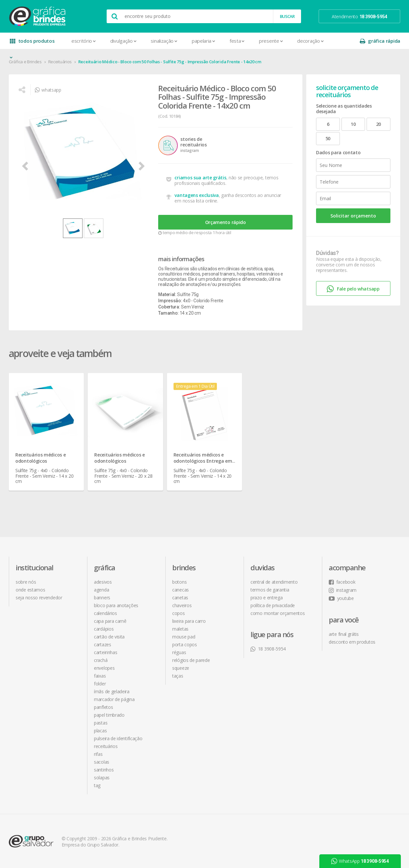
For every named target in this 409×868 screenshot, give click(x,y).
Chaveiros (182, 605)
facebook (342, 582)
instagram (343, 590)
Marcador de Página (114, 699)
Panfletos (103, 707)
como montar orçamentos (278, 613)
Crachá (101, 660)
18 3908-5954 (268, 649)
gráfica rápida (380, 41)
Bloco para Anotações (116, 605)
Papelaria (204, 41)
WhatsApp (360, 861)
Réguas (179, 652)
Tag (97, 785)
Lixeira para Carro (189, 621)
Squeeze (181, 668)
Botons (179, 582)
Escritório (84, 41)
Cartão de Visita (109, 637)
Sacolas (102, 762)
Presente (271, 41)
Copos (179, 613)
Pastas (101, 723)
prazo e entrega (267, 598)
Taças (178, 676)
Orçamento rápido (226, 222)
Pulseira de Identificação (118, 738)
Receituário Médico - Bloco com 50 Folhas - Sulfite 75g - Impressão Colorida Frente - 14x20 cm (170, 62)
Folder (100, 684)
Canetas (180, 598)
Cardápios (104, 629)
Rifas (98, 754)
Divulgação (123, 41)
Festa (237, 41)
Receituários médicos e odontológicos (40, 458)
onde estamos (30, 590)
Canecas (181, 590)
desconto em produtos (352, 642)
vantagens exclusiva (197, 195)
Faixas (100, 676)
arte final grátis (344, 634)
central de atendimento (274, 582)
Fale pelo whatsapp (353, 289)
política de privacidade (273, 605)
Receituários (60, 62)
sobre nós (26, 582)
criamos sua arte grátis (200, 178)
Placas (100, 731)
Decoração (310, 41)
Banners (102, 598)
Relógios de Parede (191, 660)
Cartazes (103, 644)
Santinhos (104, 770)
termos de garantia (270, 590)
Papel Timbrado (109, 715)
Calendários (106, 613)
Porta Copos (185, 644)
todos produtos (32, 43)
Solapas (102, 778)
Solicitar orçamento (353, 216)
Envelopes (104, 668)
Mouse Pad (184, 637)
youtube (341, 598)
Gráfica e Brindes (25, 62)
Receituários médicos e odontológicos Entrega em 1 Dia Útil (203, 461)
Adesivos (103, 582)
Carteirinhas (106, 652)
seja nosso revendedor (39, 598)
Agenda (101, 590)
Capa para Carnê (110, 621)
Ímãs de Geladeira (112, 691)
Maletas (180, 629)
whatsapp (48, 90)
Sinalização (164, 41)
